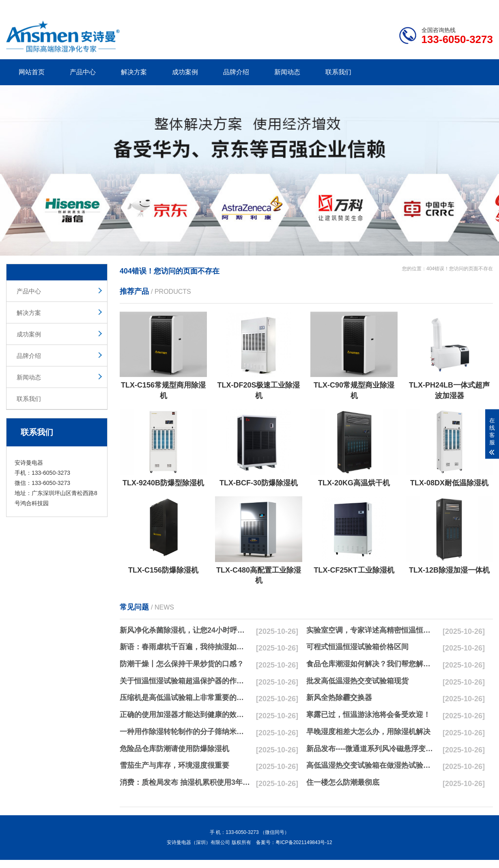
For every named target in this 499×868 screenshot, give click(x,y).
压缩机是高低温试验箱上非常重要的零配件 (185, 698)
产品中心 (83, 72)
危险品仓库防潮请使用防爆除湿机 (174, 749)
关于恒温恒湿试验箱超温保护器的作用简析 (185, 681)
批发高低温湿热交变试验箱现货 (357, 681)
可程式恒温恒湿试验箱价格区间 (357, 647)
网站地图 (446, 6)
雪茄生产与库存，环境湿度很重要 (174, 765)
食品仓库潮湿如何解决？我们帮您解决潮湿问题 (372, 664)
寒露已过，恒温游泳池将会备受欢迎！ (368, 715)
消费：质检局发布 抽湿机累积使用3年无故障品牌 (185, 782)
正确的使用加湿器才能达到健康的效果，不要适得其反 (185, 715)
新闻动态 (287, 72)
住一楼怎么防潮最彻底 (343, 782)
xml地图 (483, 6)
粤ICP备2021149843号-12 (304, 842)
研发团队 (408, 6)
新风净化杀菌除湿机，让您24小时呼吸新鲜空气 (185, 630)
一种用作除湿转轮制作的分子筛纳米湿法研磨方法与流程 (185, 732)
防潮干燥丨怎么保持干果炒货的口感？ (182, 664)
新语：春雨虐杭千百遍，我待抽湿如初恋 (185, 647)
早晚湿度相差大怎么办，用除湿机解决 (368, 732)
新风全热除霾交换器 (339, 698)
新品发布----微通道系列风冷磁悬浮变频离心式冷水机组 (372, 749)
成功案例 (185, 72)
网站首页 (32, 72)
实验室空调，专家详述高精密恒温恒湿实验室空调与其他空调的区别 (372, 630)
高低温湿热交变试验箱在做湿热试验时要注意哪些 (372, 765)
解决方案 (134, 72)
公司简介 (370, 6)
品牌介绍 (236, 72)
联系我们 (338, 72)
